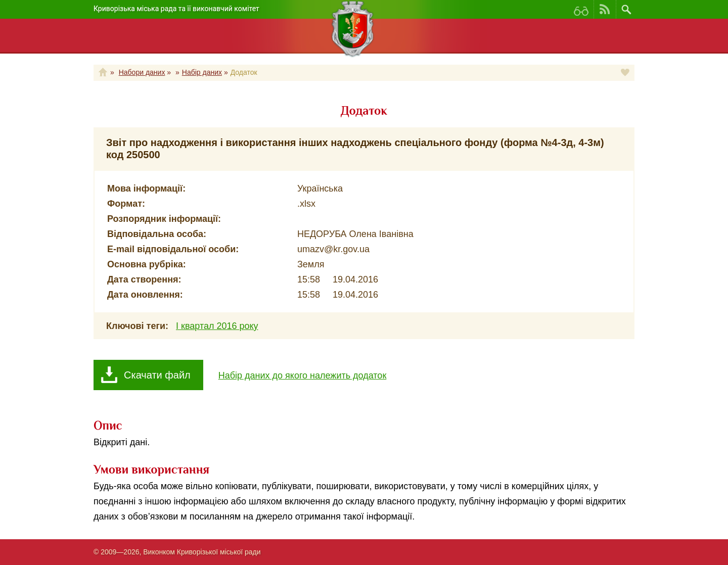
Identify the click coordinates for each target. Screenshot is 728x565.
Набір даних (202, 72)
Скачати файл (157, 375)
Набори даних (142, 72)
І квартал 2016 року (217, 326)
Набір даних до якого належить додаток (303, 375)
